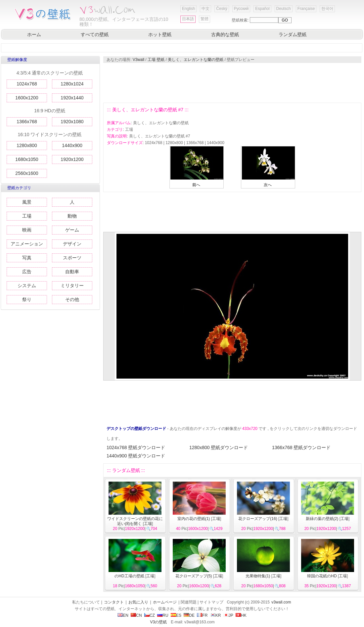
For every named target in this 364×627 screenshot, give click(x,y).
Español (262, 9)
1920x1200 (72, 159)
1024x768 (27, 84)
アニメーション (27, 244)
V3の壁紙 (159, 622)
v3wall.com (281, 602)
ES (176, 615)
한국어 (327, 9)
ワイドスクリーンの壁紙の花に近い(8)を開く (135, 521)
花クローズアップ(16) (258, 519)
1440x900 (72, 145)
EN (123, 615)
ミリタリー (72, 286)
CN (136, 615)
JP (228, 615)
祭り (27, 299)
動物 (72, 216)
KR (216, 615)
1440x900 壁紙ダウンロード (136, 456)
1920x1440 (72, 98)
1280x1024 (72, 84)
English (188, 9)
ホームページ (165, 602)
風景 (27, 202)
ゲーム (72, 230)
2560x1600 (27, 173)
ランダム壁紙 (293, 34)
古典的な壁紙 (225, 34)
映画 (27, 230)
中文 (205, 9)
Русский (241, 9)
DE (189, 615)
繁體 (205, 19)
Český (222, 9)
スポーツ (72, 258)
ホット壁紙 (160, 34)
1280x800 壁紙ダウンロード (219, 447)
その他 (72, 299)
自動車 (72, 272)
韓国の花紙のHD (322, 576)
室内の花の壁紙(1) (194, 519)
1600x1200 (27, 98)
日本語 (188, 19)
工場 (27, 216)
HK (241, 615)
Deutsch (284, 9)
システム (27, 286)
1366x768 (27, 122)
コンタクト (114, 602)
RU (163, 615)
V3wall (138, 60)
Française (306, 9)
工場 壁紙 (156, 60)
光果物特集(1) (258, 576)
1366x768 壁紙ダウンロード (301, 447)
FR (202, 615)
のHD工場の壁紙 (129, 576)
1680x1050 (27, 159)
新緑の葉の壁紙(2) (322, 519)
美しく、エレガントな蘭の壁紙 (196, 60)
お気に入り (138, 602)
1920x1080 (72, 122)
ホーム (34, 34)
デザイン (72, 244)
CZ (150, 615)
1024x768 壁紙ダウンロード (136, 447)
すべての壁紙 (95, 34)
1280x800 (27, 145)
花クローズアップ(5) (194, 576)
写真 (27, 258)
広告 (27, 272)
